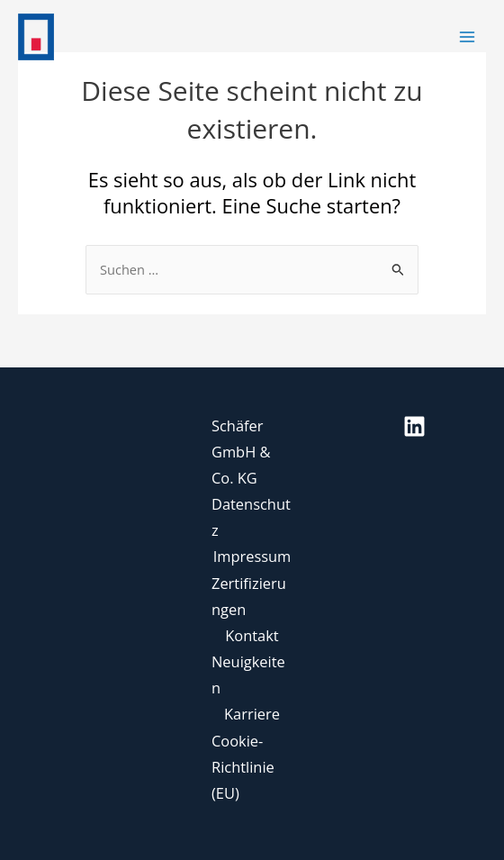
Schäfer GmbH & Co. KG (241, 452)
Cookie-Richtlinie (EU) (243, 767)
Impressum (252, 556)
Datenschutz (251, 517)
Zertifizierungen (249, 596)
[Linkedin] (414, 426)
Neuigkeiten (248, 674)
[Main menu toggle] (467, 37)
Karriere (252, 714)
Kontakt (252, 635)
